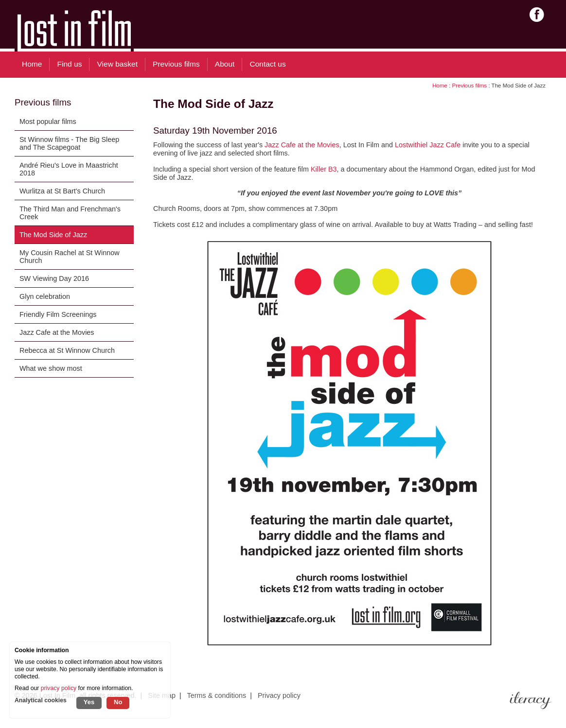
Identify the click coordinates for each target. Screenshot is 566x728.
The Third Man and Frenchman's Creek (70, 213)
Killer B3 (324, 169)
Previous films (470, 86)
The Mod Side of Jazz (53, 235)
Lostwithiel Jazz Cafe (428, 145)
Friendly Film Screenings (58, 314)
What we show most (51, 368)
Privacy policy (279, 695)
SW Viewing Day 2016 (54, 278)
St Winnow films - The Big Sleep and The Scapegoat (69, 143)
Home (440, 86)
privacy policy (59, 688)
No (118, 702)
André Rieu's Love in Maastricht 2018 (69, 169)
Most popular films (48, 121)
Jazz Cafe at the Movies (57, 332)
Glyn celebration (45, 296)
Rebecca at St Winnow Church (67, 350)
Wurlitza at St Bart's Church (62, 191)
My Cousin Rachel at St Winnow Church (70, 257)
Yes (89, 702)
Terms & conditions (217, 695)
